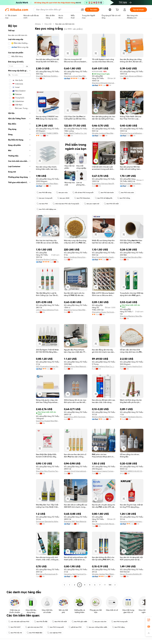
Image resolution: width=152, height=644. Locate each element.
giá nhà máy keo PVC (34, 627)
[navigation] (19, 305)
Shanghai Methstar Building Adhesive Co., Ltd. (48, 76)
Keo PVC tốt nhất (59, 622)
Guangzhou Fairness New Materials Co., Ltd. (104, 184)
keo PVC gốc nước (79, 622)
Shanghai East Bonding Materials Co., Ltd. (132, 257)
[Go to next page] (115, 585)
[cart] (118, 10)
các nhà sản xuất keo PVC (19, 622)
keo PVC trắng (124, 198)
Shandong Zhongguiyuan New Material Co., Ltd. (48, 574)
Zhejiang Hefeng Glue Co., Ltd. (104, 366)
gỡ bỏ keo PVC (75, 627)
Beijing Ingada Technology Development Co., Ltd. (132, 184)
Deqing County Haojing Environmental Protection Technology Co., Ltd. (132, 366)
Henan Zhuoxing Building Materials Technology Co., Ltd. (132, 574)
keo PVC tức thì (15, 633)
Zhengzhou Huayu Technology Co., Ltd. (104, 312)
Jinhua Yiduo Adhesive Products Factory (48, 310)
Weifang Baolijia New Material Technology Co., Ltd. (104, 417)
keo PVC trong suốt (119, 622)
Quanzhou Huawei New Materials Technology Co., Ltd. (48, 421)
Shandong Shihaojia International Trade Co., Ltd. (104, 83)
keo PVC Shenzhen (82, 198)
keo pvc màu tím (99, 622)
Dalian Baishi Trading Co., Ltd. (75, 133)
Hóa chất (48, 24)
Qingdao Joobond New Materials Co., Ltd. (104, 133)
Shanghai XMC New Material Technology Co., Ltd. (76, 521)
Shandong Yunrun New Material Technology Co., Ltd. (76, 310)
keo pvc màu (62, 193)
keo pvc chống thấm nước (97, 627)
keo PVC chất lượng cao (46, 209)
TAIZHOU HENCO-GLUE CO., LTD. (132, 471)
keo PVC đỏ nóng (44, 193)
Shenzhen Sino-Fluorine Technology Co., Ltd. (48, 471)
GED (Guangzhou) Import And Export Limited (48, 366)
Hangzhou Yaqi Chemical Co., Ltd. (76, 574)
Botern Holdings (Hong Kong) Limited (76, 257)
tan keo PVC (42, 204)
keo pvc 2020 (63, 198)
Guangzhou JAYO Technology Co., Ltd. (76, 417)
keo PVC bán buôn (106, 193)
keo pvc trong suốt (45, 198)
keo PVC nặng (118, 627)
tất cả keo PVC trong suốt (83, 193)
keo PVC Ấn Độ (41, 622)
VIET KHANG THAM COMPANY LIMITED (48, 133)
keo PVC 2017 (14, 627)
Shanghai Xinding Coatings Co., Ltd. (48, 259)
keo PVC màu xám (126, 193)
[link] (149, 620)
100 (110, 585)
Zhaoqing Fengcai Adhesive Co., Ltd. (132, 133)
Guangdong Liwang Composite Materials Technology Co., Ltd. (104, 471)
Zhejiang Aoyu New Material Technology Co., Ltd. (76, 366)
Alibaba (38, 24)
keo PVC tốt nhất (111, 204)
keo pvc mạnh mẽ (92, 204)
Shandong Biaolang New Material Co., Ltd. (132, 316)
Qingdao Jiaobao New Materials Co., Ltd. (104, 574)
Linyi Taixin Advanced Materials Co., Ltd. (132, 76)
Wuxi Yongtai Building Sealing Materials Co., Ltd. (104, 257)
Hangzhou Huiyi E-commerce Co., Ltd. (132, 521)
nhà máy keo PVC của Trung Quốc (66, 204)
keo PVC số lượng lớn (104, 198)
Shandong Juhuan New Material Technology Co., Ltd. (76, 76)
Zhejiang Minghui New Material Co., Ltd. (48, 184)
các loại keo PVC (54, 633)
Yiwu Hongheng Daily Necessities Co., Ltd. (104, 524)
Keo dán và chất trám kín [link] (65, 24)
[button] (82, 10)
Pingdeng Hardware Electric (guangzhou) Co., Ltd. (132, 417)
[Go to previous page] (64, 585)
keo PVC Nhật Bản (35, 633)
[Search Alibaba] (58, 10)
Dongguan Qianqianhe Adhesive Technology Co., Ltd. (48, 521)
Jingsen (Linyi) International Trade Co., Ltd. (76, 471)
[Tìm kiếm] (92, 10)
